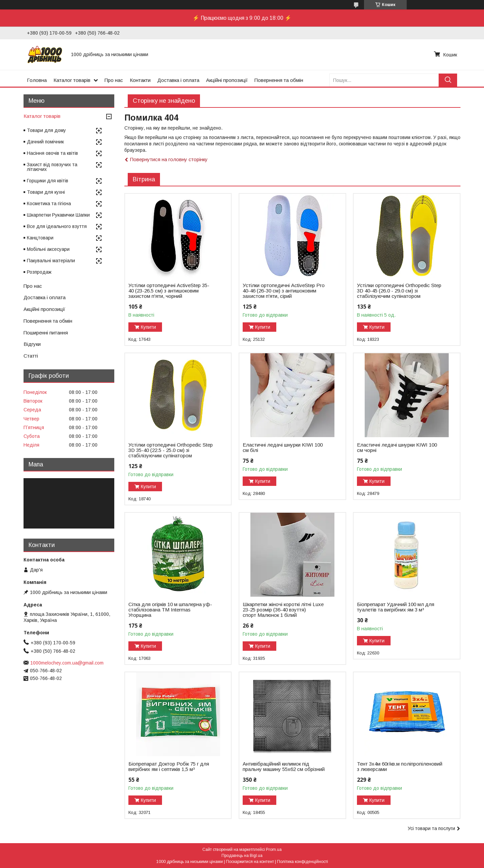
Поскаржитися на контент (250, 862)
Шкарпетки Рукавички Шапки (58, 215)
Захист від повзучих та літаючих (52, 167)
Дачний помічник (45, 142)
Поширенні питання (46, 333)
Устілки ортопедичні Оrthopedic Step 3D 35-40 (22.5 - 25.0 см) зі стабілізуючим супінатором (171, 450)
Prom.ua (274, 850)
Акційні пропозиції (227, 80)
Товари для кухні (46, 192)
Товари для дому (46, 130)
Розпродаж (39, 272)
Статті (31, 356)
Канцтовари (40, 238)
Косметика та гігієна (49, 203)
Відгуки (32, 344)
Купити (148, 327)
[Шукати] (448, 80)
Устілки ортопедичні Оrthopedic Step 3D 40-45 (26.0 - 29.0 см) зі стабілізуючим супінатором (399, 291)
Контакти (140, 80)
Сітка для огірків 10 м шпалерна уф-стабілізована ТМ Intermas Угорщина (170, 610)
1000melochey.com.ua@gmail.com (67, 663)
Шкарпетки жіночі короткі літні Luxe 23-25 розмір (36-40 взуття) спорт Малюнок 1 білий (283, 610)
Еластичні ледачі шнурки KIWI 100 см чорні (397, 448)
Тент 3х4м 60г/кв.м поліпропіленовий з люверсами (400, 767)
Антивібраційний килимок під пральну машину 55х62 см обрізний (284, 767)
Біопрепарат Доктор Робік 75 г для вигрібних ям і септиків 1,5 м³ (169, 767)
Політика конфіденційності (302, 862)
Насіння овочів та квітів (52, 153)
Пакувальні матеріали (51, 261)
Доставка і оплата (178, 80)
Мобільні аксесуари (48, 249)
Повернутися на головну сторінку (169, 159)
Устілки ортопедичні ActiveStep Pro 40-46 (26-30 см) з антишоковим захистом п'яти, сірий (284, 291)
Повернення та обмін (279, 80)
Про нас (114, 80)
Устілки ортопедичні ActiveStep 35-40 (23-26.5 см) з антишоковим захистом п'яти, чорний (169, 291)
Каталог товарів (72, 80)
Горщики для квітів (48, 181)
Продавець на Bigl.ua (242, 856)
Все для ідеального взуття (57, 226)
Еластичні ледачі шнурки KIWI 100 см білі (283, 448)
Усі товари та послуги (431, 828)
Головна (37, 80)
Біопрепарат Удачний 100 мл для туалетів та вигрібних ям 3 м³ (396, 607)
